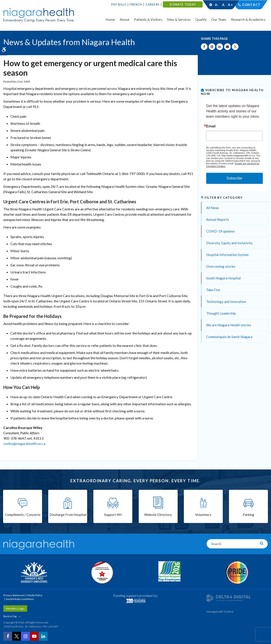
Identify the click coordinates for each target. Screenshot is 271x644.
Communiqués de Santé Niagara (229, 337)
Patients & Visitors (148, 19)
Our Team (219, 19)
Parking (248, 515)
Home (110, 19)
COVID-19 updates (220, 231)
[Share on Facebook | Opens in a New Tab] (204, 47)
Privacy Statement (14, 595)
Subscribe (234, 178)
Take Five (213, 290)
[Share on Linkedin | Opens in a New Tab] (220, 47)
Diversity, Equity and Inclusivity (229, 243)
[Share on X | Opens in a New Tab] (235, 47)
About (125, 19)
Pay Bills (119, 4)
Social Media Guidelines (20, 599)
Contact (251, 5)
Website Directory (158, 515)
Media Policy (35, 595)
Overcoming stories (221, 266)
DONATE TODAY (183, 4)
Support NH (113, 515)
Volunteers (203, 515)
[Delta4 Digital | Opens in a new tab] (229, 598)
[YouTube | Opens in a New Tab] (34, 636)
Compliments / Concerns (23, 515)
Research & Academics (248, 19)
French (136, 4)
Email (211, 126)
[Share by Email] (227, 47)
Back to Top (10, 616)
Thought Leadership (221, 313)
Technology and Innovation (226, 302)
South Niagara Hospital (223, 278)
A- (217, 5)
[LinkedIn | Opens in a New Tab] (43, 636)
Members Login (15, 608)
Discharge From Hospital (68, 515)
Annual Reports (218, 219)
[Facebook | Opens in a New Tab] (8, 636)
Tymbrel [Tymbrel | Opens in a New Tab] (229, 612)
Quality (201, 19)
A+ (230, 5)
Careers (153, 4)
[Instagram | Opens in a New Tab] (25, 636)
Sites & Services (179, 19)
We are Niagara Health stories (229, 325)
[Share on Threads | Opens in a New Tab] (212, 47)
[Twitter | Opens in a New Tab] (17, 636)
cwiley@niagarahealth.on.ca (24, 443)
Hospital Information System (227, 255)
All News (213, 208)
